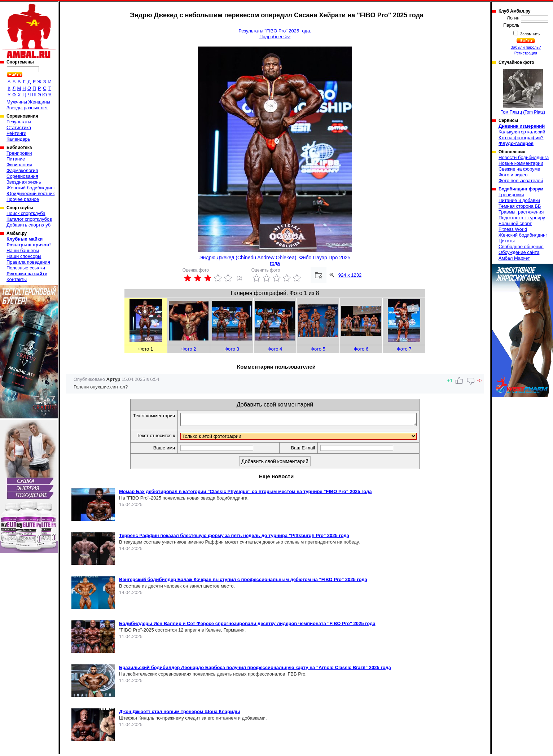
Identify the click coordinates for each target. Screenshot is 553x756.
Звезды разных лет (27, 108)
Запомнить (530, 34)
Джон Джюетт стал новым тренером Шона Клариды (179, 714)
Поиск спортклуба (26, 213)
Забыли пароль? (526, 47)
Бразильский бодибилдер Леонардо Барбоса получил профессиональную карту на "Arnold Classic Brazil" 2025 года (255, 670)
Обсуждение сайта (519, 252)
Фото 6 (361, 349)
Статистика (19, 128)
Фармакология (22, 170)
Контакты (17, 279)
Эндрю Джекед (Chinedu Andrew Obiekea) (248, 258)
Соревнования (22, 176)
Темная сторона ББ (520, 206)
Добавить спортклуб (28, 225)
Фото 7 (404, 349)
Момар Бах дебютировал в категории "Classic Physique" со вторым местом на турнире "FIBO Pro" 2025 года (245, 494)
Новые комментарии (521, 163)
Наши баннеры (23, 250)
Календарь (18, 139)
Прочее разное (23, 199)
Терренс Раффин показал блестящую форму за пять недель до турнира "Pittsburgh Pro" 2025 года (234, 538)
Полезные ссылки (26, 268)
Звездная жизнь (24, 182)
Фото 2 (189, 349)
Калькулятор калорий (522, 132)
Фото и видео (513, 175)
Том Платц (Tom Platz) (523, 92)
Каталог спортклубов (29, 219)
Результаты (19, 122)
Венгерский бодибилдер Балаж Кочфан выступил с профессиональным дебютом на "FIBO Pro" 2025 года (243, 582)
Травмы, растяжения (521, 212)
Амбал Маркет (514, 258)
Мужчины (17, 102)
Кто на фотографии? (521, 138)
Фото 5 (318, 349)
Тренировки (19, 153)
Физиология (19, 165)
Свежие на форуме (519, 169)
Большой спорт (515, 223)
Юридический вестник (30, 194)
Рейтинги (16, 133)
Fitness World (513, 229)
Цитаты (507, 241)
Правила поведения (28, 262)
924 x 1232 (350, 275)
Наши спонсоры (24, 256)
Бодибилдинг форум (521, 189)
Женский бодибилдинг (31, 188)
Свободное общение (521, 247)
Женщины (39, 102)
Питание (16, 159)
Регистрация (526, 53)
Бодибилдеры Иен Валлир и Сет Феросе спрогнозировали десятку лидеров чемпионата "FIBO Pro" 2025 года (247, 626)
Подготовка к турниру (522, 218)
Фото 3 (232, 349)
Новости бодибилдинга (524, 157)
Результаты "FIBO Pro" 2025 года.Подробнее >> (275, 34)
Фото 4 (275, 349)
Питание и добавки (519, 200)
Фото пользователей (521, 181)
